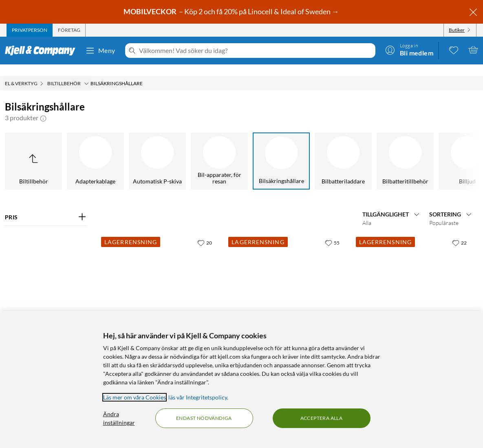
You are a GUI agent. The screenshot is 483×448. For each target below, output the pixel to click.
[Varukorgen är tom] (473, 50)
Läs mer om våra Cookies (135, 397)
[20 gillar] (205, 231)
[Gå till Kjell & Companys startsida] (43, 51)
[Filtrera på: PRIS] (46, 206)
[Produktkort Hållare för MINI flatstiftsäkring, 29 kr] (415, 279)
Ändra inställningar (119, 418)
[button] (43, 106)
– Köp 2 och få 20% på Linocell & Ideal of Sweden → (232, 11)
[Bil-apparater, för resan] (180, 150)
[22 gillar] (459, 231)
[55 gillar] (332, 231)
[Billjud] (428, 150)
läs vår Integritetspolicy (198, 397)
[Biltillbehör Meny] (86, 72)
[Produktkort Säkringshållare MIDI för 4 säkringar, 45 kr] (160, 279)
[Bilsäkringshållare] (242, 150)
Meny (100, 51)
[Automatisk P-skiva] (118, 150)
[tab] (30, 30)
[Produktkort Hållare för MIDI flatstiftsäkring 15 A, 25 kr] (287, 279)
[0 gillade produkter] (454, 50)
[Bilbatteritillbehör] (366, 150)
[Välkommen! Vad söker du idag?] (256, 51)
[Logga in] (409, 50)
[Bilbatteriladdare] (304, 150)
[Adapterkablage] (56, 150)
